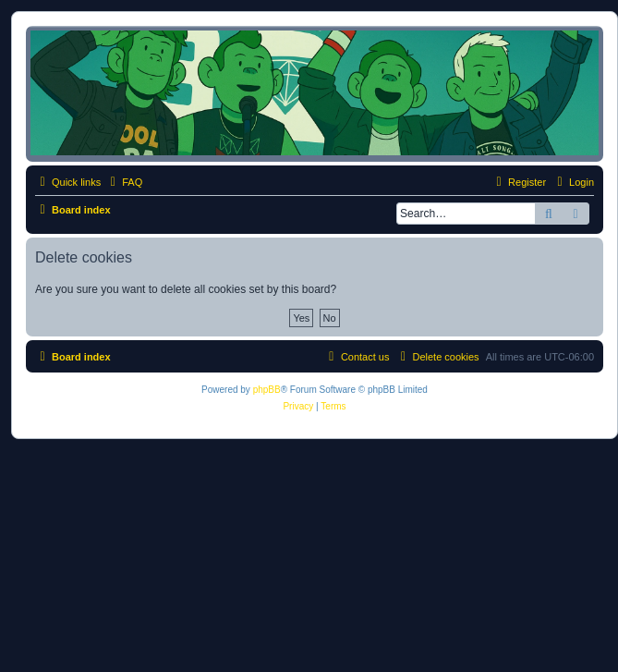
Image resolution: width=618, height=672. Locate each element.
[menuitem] (124, 182)
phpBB (267, 390)
